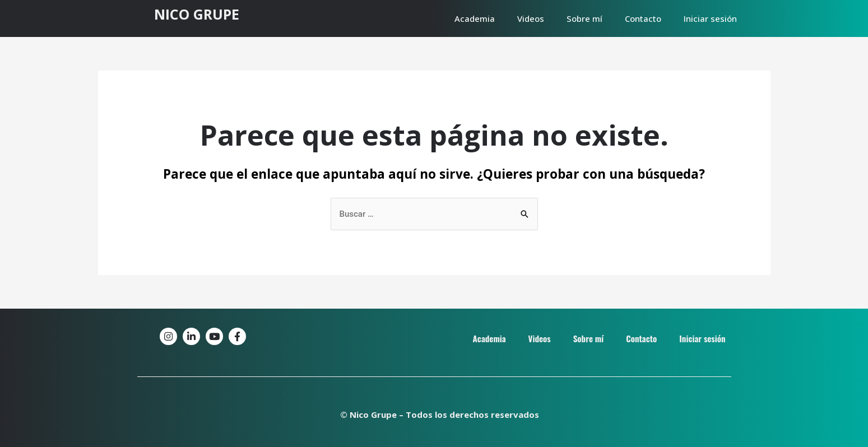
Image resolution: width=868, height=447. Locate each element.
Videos (531, 18)
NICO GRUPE (197, 14)
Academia (475, 18)
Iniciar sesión (710, 18)
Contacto (643, 18)
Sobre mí (584, 18)
